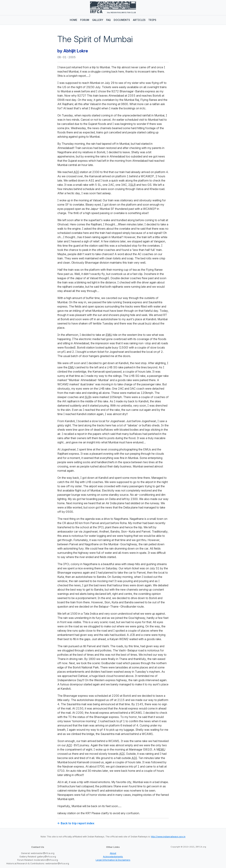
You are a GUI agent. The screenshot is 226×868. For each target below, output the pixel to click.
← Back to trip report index (76, 823)
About (113, 853)
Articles (139, 20)
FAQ (108, 20)
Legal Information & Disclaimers (113, 860)
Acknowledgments (113, 857)
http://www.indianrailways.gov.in (168, 837)
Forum (85, 20)
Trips (152, 20)
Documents (122, 20)
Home (74, 20)
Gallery (98, 20)
